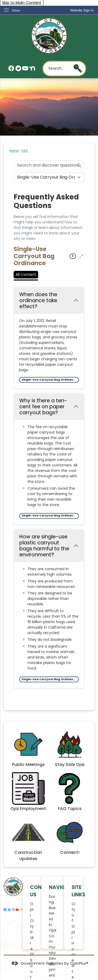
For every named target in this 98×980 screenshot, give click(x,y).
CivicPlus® (79, 963)
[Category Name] (49, 177)
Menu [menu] (16, 10)
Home (14, 151)
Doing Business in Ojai (53, 914)
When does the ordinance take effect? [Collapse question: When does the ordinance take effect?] (38, 300)
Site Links (78, 891)
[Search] (79, 165)
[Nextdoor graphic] (32, 68)
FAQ (25, 151)
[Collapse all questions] (81, 256)
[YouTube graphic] (25, 68)
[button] (78, 68)
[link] (82, 10)
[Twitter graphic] (18, 68)
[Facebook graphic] (11, 68)
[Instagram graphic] (13, 910)
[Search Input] (49, 165)
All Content (26, 275)
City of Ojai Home (74, 932)
